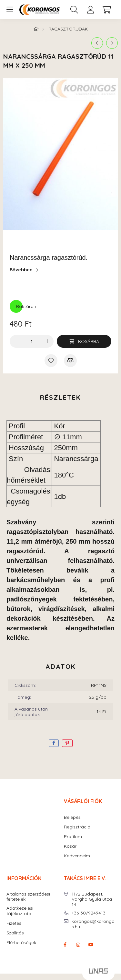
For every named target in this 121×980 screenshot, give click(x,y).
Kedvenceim (77, 856)
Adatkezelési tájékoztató (20, 911)
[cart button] (106, 10)
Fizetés (14, 923)
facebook (65, 945)
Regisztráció (77, 827)
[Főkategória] (36, 29)
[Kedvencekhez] (51, 361)
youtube (91, 945)
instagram (78, 945)
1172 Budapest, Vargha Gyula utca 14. (92, 899)
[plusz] (47, 341)
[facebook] (54, 743)
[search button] (74, 10)
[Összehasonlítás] (70, 361)
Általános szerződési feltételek (28, 897)
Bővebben (21, 270)
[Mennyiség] (32, 341)
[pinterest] (67, 743)
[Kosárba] (84, 341)
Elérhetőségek (21, 943)
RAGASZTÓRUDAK (68, 29)
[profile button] (90, 10)
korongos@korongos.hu (93, 924)
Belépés (72, 817)
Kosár (70, 846)
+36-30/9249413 (89, 913)
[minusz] (16, 341)
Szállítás (15, 933)
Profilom (73, 837)
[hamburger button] (10, 10)
